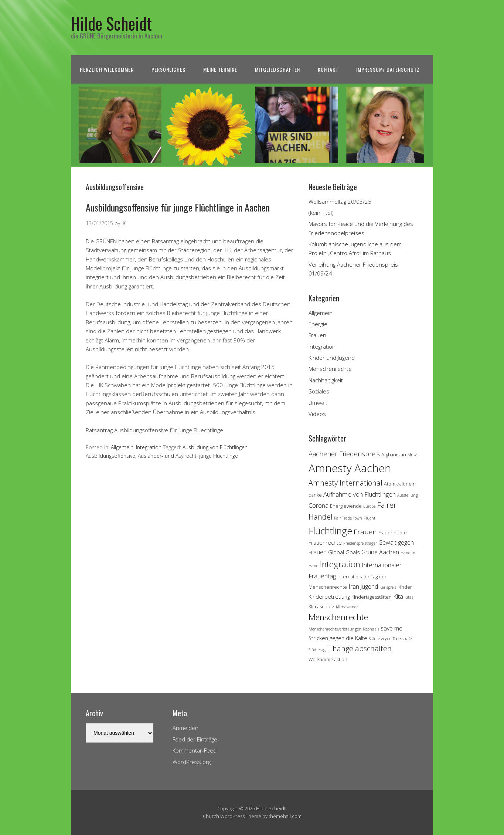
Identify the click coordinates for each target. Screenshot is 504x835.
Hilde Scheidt (111, 23)
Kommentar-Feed (195, 750)
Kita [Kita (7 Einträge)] (398, 596)
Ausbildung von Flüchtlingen (215, 447)
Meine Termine (220, 69)
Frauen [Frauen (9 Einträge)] (365, 532)
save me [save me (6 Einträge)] (391, 628)
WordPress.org (192, 762)
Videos (317, 414)
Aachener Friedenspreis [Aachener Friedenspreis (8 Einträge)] (344, 454)
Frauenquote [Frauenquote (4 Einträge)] (393, 533)
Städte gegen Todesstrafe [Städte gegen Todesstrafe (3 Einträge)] (390, 639)
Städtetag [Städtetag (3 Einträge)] (317, 650)
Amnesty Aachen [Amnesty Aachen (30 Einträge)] (350, 468)
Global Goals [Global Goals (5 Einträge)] (344, 552)
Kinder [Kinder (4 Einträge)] (405, 587)
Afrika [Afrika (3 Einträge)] (413, 455)
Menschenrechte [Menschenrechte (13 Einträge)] (338, 617)
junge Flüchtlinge (219, 456)
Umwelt (318, 403)
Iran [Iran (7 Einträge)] (354, 586)
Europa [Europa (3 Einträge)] (370, 506)
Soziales (319, 391)
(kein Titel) (321, 213)
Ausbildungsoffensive (110, 456)
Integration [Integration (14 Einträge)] (340, 564)
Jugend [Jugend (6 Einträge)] (369, 586)
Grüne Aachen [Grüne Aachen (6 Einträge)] (380, 552)
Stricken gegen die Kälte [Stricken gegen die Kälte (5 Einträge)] (338, 638)
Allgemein (122, 447)
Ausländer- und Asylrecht (167, 456)
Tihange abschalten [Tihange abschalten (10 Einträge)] (359, 648)
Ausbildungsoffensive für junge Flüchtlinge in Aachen (178, 207)
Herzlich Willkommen (107, 69)
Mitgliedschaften (277, 69)
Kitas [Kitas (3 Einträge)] (409, 597)
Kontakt (328, 69)
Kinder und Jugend (332, 358)
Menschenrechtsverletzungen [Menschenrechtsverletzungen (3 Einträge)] (335, 629)
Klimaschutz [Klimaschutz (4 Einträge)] (321, 606)
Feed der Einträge (195, 739)
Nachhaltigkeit (326, 380)
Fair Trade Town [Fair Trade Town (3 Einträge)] (348, 518)
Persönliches (168, 69)
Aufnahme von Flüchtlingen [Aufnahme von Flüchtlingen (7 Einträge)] (360, 494)
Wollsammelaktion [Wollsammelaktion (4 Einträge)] (328, 659)
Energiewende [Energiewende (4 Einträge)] (346, 506)
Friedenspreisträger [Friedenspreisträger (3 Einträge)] (360, 543)
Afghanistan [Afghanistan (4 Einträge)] (394, 454)
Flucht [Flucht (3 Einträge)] (370, 518)
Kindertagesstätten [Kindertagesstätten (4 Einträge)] (372, 597)
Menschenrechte (330, 369)
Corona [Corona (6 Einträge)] (319, 506)
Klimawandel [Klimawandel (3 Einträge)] (348, 607)
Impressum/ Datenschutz (388, 69)
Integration (149, 447)
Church (211, 816)
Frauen (317, 335)
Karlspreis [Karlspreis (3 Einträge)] (388, 587)
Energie (318, 324)
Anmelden (185, 728)
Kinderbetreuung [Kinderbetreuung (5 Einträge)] (329, 597)
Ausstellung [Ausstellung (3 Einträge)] (408, 495)
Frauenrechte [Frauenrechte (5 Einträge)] (325, 543)
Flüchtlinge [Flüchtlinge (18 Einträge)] (330, 531)
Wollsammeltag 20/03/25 (340, 202)
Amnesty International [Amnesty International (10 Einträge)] (345, 483)
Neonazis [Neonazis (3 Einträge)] (371, 629)
